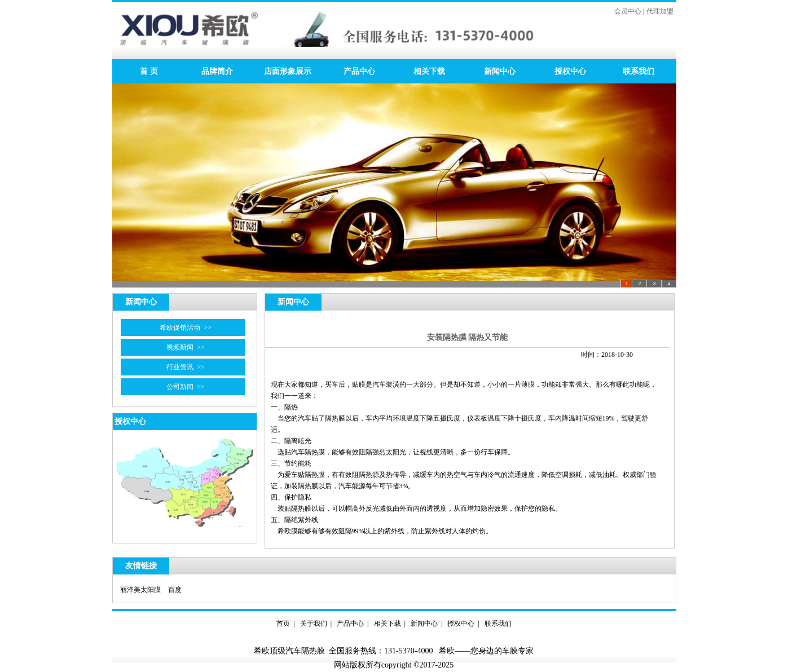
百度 (175, 590)
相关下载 (429, 71)
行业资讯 (180, 367)
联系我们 (639, 71)
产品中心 (359, 71)
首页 (283, 624)
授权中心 (570, 71)
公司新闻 (180, 387)
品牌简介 (217, 71)
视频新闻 (180, 347)
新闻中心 (500, 71)
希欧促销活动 (180, 328)
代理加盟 (660, 11)
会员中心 (628, 11)
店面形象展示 (288, 71)
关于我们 (314, 624)
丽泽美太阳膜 (140, 590)
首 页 (147, 71)
